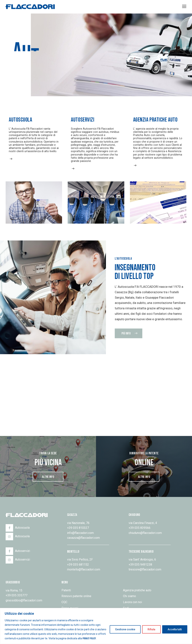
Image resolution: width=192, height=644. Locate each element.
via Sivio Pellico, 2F (80, 559)
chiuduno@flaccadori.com (145, 533)
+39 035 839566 (139, 528)
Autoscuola (21, 120)
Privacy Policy (89, 638)
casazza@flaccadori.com (83, 538)
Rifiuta (151, 629)
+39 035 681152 (78, 565)
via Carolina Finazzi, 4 (143, 523)
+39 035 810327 (78, 528)
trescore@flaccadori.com (145, 569)
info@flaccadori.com (80, 533)
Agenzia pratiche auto (155, 120)
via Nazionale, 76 (78, 523)
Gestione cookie (125, 629)
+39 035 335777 (16, 595)
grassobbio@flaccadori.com (24, 600)
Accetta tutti (175, 629)
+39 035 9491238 (140, 565)
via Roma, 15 (14, 590)
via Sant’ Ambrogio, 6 (142, 559)
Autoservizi (83, 120)
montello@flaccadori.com (84, 569)
